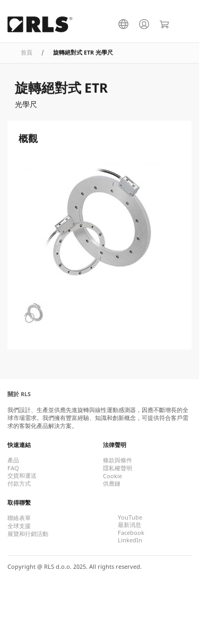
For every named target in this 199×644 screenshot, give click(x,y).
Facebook (131, 533)
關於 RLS (19, 394)
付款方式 (19, 484)
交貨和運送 (22, 476)
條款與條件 (118, 460)
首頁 (27, 52)
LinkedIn (130, 540)
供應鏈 (112, 484)
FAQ (13, 468)
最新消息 (129, 525)
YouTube (130, 517)
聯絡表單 (19, 518)
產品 (13, 460)
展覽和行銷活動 (28, 534)
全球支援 (19, 526)
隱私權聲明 (118, 468)
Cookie (113, 476)
